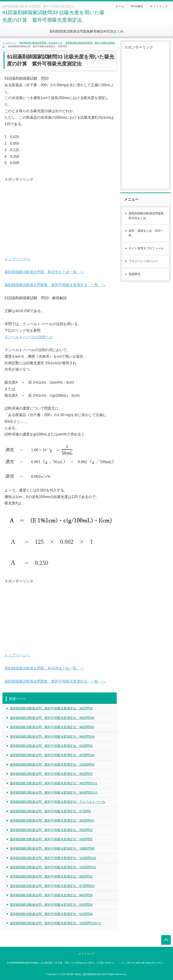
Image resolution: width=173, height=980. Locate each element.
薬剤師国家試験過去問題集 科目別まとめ (41, 43)
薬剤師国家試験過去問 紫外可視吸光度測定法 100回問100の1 (56, 923)
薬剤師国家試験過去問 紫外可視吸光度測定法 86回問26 (51, 895)
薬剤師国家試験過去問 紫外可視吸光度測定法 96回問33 (51, 708)
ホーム (120, 6)
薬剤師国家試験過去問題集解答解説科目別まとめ (86, 31)
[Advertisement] (60, 214)
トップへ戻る (166, 940)
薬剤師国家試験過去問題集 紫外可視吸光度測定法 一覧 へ (55, 285)
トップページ (9, 43)
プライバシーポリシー (143, 261)
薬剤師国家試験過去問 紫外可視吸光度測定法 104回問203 (53, 858)
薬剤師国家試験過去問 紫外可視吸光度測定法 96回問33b (52, 718)
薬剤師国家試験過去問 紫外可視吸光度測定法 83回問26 (51, 905)
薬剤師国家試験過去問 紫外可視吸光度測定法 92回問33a (52, 755)
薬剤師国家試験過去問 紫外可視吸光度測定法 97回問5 (50, 811)
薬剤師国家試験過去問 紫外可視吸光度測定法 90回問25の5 (54, 792)
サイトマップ (159, 6)
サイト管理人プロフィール (146, 248)
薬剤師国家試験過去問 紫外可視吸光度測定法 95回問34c (52, 820)
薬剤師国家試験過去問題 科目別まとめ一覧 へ (44, 272)
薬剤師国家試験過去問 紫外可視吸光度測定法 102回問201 (53, 867)
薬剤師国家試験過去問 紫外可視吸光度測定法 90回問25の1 (54, 783)
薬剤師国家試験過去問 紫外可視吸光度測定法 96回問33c (52, 727)
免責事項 (134, 274)
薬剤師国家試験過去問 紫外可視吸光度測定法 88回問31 (51, 876)
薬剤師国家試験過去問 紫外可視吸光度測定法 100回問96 (52, 765)
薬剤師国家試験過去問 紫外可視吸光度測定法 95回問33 (51, 830)
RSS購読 (137, 6)
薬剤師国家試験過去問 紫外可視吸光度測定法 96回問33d (52, 737)
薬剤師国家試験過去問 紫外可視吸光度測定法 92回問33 (51, 746)
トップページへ (17, 259)
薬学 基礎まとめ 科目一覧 (146, 233)
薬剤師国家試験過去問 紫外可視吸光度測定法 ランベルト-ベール (58, 802)
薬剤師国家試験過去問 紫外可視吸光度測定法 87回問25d (52, 886)
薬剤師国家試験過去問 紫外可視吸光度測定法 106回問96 (52, 848)
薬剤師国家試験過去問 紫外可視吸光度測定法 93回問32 (51, 839)
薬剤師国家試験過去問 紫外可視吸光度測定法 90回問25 (51, 774)
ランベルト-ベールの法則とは (28, 337)
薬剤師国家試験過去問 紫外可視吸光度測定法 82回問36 (51, 914)
